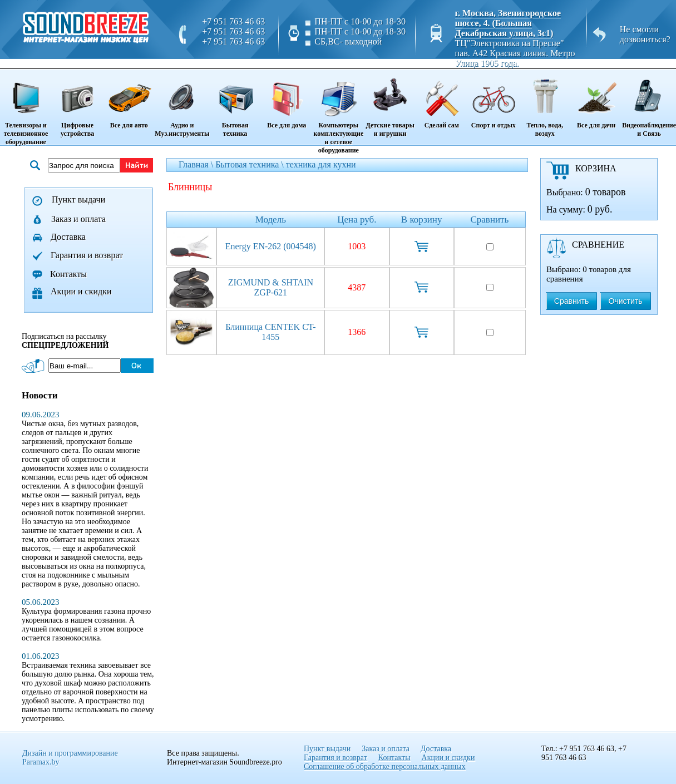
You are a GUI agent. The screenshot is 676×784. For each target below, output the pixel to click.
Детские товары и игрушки (390, 104)
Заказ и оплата (78, 219)
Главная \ (197, 164)
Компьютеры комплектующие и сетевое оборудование (339, 112)
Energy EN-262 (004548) (271, 246)
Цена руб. (357, 220)
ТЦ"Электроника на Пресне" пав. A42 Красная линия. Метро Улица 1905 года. (515, 53)
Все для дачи (596, 100)
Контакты (68, 274)
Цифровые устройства (77, 104)
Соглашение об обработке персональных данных (385, 766)
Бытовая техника (235, 104)
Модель (271, 220)
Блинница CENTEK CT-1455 (270, 332)
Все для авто (129, 100)
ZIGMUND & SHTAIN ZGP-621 (271, 287)
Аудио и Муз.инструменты (182, 104)
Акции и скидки (81, 291)
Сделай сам (441, 100)
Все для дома (287, 100)
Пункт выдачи (78, 199)
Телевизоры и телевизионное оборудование (26, 108)
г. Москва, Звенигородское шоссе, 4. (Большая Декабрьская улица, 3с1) (508, 23)
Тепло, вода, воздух (545, 104)
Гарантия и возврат (87, 255)
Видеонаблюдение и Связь (649, 104)
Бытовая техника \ (251, 164)
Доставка (68, 237)
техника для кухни (321, 164)
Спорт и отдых (493, 100)
